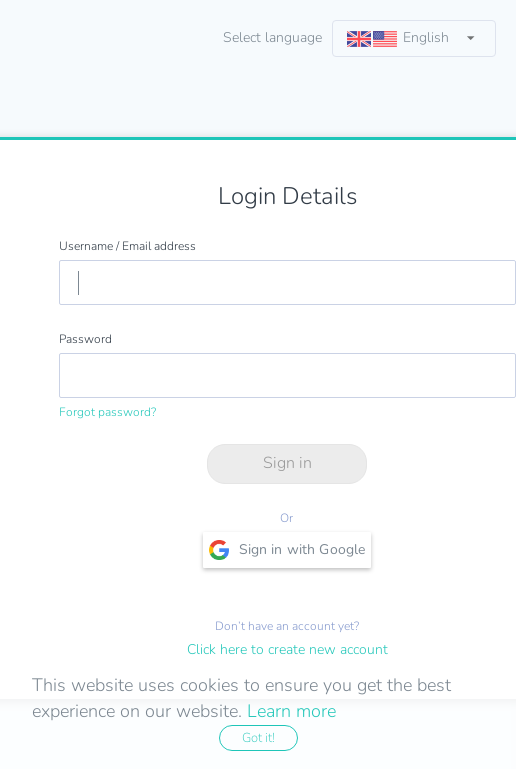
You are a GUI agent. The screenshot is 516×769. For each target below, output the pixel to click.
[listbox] (414, 38)
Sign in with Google (287, 550)
